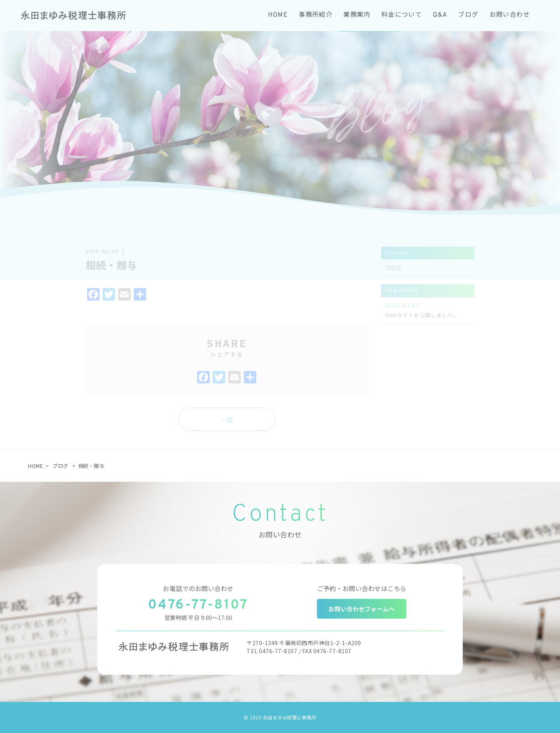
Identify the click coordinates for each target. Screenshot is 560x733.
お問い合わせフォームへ (362, 609)
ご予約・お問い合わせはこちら (362, 588)
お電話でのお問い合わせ (198, 588)
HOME (35, 466)
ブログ (60, 466)
